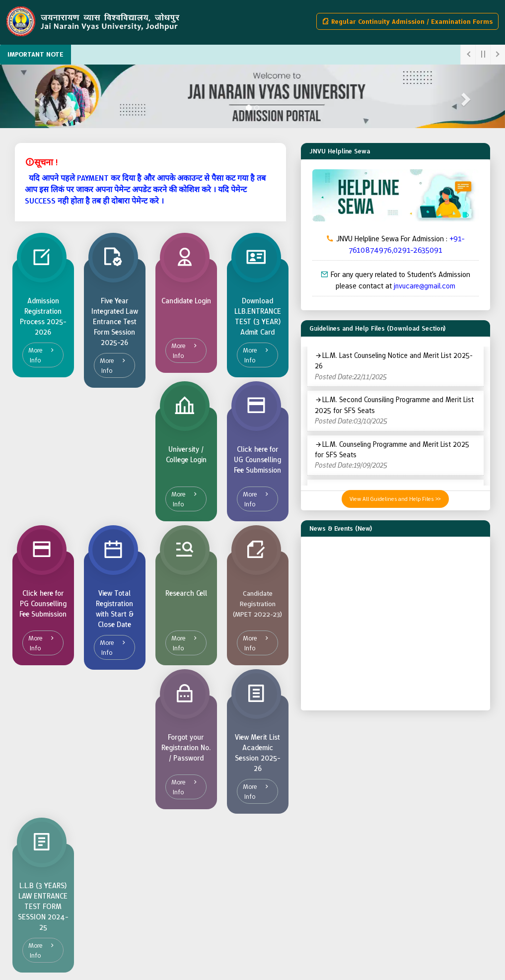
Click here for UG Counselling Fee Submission (257, 460)
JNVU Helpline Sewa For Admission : (395, 244)
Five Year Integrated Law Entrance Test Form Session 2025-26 (115, 322)
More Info (36, 355)
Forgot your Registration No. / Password (186, 748)
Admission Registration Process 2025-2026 (43, 316)
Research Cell (186, 593)
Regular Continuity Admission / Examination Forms (407, 21)
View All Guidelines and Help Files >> (395, 499)
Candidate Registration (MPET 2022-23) (257, 604)
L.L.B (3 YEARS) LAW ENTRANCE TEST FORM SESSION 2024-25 (43, 907)
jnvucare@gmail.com (425, 286)
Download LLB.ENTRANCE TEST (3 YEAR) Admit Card (258, 316)
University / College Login (186, 455)
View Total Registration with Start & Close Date (115, 609)
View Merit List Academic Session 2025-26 (258, 753)
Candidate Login (186, 301)
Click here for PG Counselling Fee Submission (43, 604)
